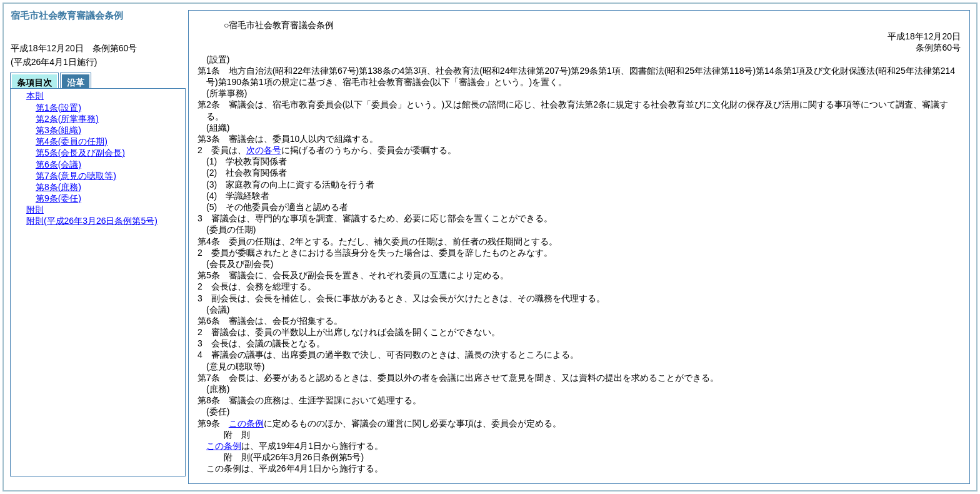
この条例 (246, 423)
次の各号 (264, 150)
